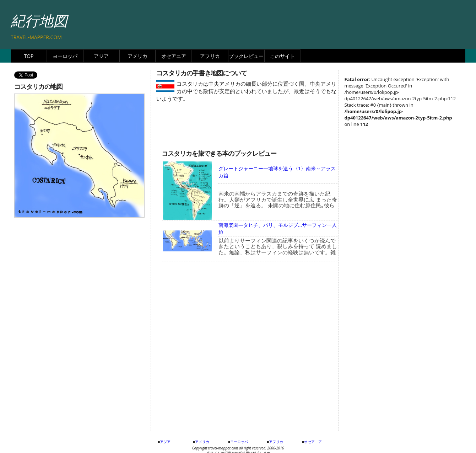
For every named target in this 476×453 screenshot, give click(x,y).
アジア (101, 56)
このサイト (282, 56)
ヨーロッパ (65, 56)
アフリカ (210, 56)
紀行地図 (39, 20)
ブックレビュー (246, 56)
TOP (29, 56)
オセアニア (174, 56)
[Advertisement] (218, 128)
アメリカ (137, 56)
